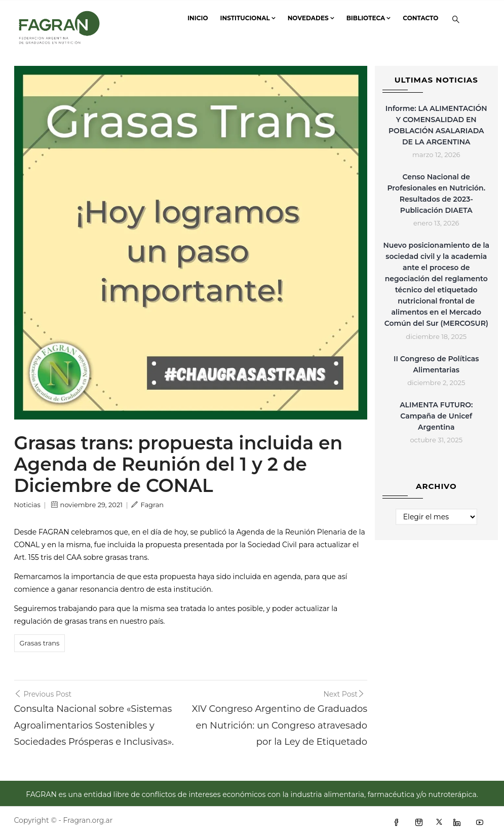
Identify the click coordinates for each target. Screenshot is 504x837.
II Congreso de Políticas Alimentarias (436, 364)
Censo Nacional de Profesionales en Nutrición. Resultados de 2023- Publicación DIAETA (436, 194)
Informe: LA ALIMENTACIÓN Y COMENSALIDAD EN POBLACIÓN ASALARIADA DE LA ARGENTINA (436, 125)
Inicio (198, 18)
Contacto (420, 18)
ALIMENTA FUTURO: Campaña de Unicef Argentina (436, 416)
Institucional (248, 18)
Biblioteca (369, 18)
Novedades (311, 18)
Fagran (147, 505)
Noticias (27, 505)
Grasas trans (40, 643)
